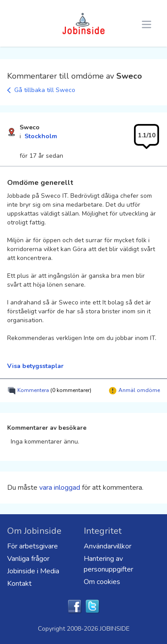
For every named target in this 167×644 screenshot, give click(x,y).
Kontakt (19, 584)
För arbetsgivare (33, 546)
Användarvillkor (108, 546)
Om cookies (102, 582)
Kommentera (49, 391)
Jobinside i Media (33, 571)
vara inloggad (60, 488)
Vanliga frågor (28, 559)
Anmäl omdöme (134, 391)
